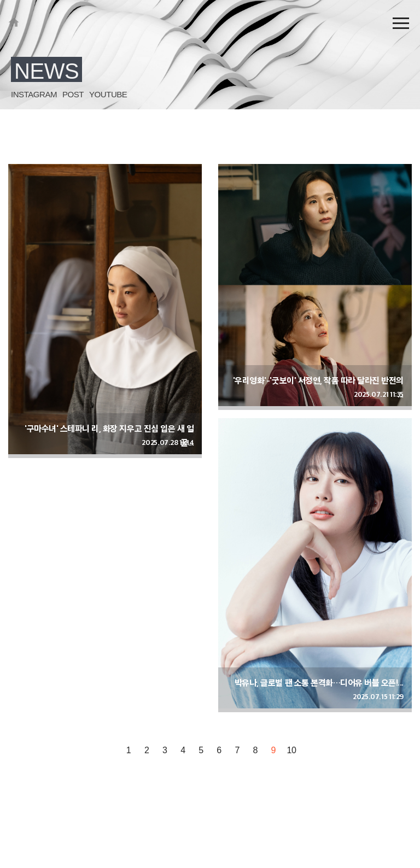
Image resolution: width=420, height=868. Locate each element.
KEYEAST (14, 22)
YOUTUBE (108, 94)
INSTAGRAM (34, 94)
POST (73, 94)
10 (292, 750)
